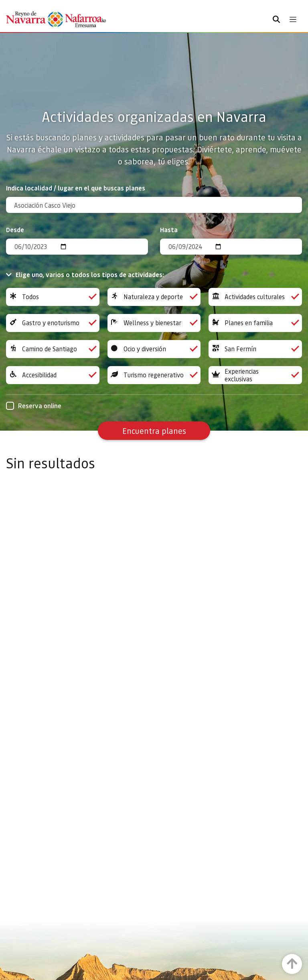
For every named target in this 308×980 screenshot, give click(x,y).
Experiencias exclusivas (255, 375)
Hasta (169, 230)
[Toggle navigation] (293, 19)
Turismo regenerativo (154, 375)
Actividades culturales (255, 297)
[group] (53, 297)
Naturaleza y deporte (154, 297)
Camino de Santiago (53, 349)
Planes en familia (255, 323)
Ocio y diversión (154, 349)
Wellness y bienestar (154, 323)
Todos (53, 297)
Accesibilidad (53, 375)
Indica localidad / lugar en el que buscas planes (76, 188)
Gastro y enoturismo (53, 323)
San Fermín (255, 349)
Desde (15, 230)
